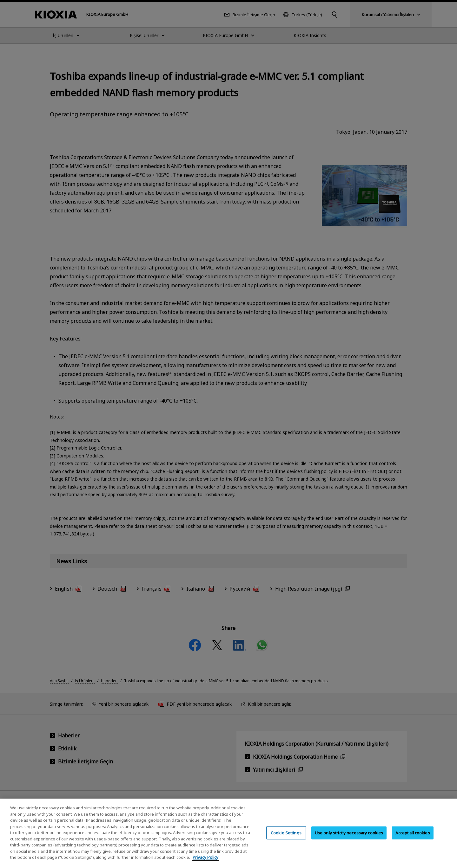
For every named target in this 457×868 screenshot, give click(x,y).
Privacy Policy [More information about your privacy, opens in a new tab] (205, 863)
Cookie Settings (286, 839)
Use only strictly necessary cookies (349, 839)
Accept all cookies (413, 839)
